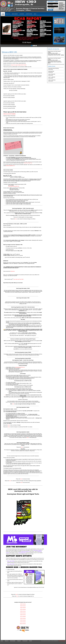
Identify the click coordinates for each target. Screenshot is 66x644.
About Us (8, 14)
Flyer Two (30, 163)
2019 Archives (23, 613)
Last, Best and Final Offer (18, 279)
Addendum (13, 271)
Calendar (22, 14)
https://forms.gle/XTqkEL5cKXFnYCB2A (19, 65)
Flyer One (26, 163)
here (16, 219)
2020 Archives (23, 611)
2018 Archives (23, 615)
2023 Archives (23, 606)
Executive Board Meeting (54, 69)
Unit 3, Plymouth (52, 75)
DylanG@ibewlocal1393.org (14, 186)
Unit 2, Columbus (52, 80)
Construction (29, 14)
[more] (63, 55)
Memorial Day (51, 72)
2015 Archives (23, 620)
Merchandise (15, 14)
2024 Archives (23, 604)
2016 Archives (23, 618)
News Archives (23, 624)
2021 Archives (23, 609)
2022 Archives (23, 608)
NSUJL (35, 14)
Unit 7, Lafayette (52, 78)
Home (3, 14)
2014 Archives (23, 622)
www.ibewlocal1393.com (20, 367)
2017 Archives (23, 617)
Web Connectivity (62, 641)
